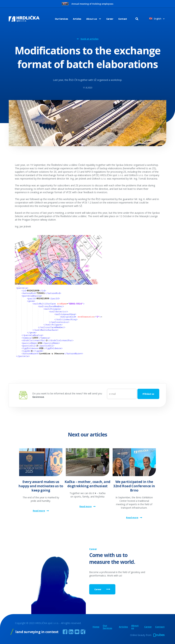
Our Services (61, 19)
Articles (77, 19)
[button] (91, 19)
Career (110, 19)
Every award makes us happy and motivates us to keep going (41, 486)
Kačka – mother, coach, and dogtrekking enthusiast (87, 484)
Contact (123, 19)
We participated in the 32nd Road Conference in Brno (134, 486)
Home (96, 627)
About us (135, 627)
